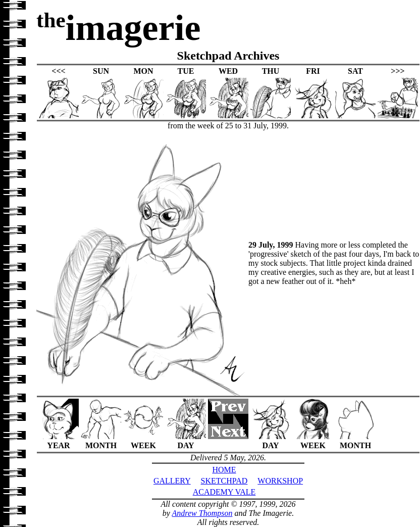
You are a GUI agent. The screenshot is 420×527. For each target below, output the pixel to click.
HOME (224, 470)
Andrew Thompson (202, 513)
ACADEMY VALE (224, 492)
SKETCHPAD (224, 481)
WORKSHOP (280, 481)
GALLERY (172, 481)
